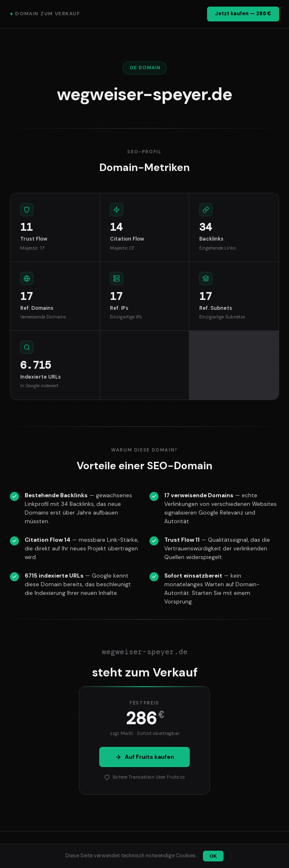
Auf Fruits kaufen (144, 757)
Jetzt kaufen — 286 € (243, 14)
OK (213, 856)
